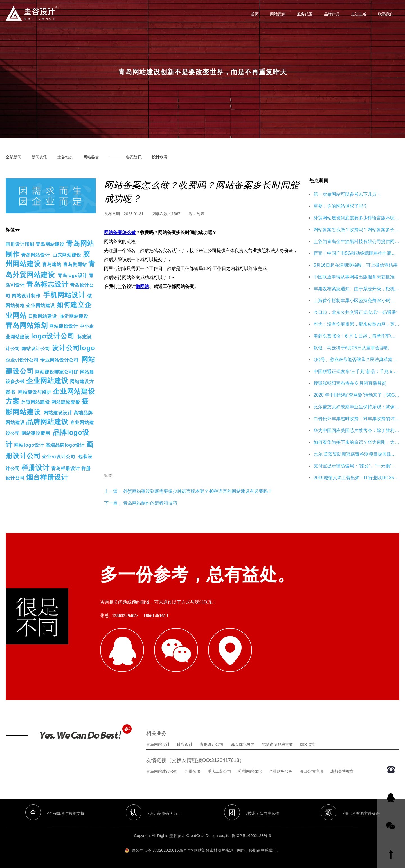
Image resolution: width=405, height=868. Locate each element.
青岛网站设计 (35, 255)
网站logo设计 (29, 445)
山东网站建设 (67, 255)
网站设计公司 (36, 349)
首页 (255, 14)
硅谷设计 (185, 744)
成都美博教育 (342, 771)
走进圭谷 (359, 14)
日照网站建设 (42, 316)
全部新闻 (13, 157)
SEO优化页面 (242, 744)
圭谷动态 (65, 157)
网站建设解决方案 (277, 744)
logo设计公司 (53, 336)
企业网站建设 (40, 306)
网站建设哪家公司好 (57, 372)
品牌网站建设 (47, 422)
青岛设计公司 (211, 744)
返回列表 (197, 214)
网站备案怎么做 (120, 232)
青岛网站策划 (27, 325)
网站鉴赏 (91, 157)
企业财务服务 (281, 771)
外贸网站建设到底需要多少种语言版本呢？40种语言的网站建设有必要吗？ (197, 491)
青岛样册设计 (66, 468)
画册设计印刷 (20, 244)
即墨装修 (193, 771)
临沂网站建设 (74, 316)
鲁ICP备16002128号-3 (251, 836)
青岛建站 (52, 265)
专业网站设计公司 (59, 360)
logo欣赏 (308, 744)
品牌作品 (332, 14)
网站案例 (278, 14)
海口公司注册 (311, 771)
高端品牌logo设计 (65, 445)
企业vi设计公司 (22, 360)
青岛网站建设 (50, 244)
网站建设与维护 (35, 392)
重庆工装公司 (219, 771)
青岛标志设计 (48, 284)
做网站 (142, 286)
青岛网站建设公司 (162, 771)
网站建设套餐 (66, 402)
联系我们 (386, 14)
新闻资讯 (39, 157)
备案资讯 (134, 157)
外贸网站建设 (35, 402)
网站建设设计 (64, 326)
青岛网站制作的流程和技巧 (150, 503)
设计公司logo (74, 348)
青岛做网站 (75, 265)
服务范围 (305, 14)
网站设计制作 (26, 296)
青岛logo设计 (73, 276)
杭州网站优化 (250, 771)
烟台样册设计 (47, 477)
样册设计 (35, 468)
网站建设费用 (36, 433)
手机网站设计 (64, 295)
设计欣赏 (160, 157)
